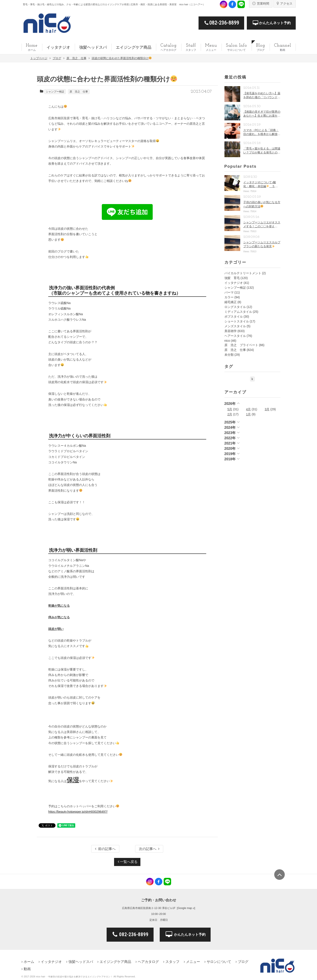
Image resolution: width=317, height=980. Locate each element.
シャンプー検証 (55, 92)
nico (227, 341)
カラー (229, 297)
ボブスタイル (234, 317)
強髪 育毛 (232, 278)
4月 (249, 409)
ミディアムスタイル (238, 312)
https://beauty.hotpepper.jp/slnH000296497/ (78, 812)
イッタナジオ (234, 283)
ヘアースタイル (235, 336)
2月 (230, 414)
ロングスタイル (235, 307)
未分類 (229, 355)
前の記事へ (105, 849)
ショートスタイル (237, 321)
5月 (230, 409)
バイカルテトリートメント (243, 273)
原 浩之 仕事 (79, 92)
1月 (249, 414)
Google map (185, 908)
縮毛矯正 (231, 302)
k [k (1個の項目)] (252, 379)
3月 (267, 409)
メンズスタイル (235, 326)
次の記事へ (149, 849)
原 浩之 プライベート (241, 345)
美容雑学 (231, 331)
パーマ (229, 292)
